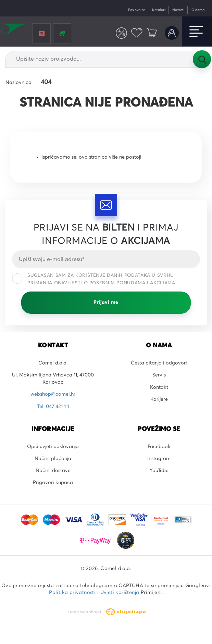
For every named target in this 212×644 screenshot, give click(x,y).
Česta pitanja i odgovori (159, 363)
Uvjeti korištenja (120, 593)
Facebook (159, 447)
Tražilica (202, 59)
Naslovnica (18, 83)
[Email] (106, 259)
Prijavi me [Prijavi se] (106, 302)
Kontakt (159, 387)
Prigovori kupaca (53, 483)
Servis (159, 375)
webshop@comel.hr (53, 394)
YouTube (159, 471)
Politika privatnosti (72, 593)
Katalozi (159, 10)
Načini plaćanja (53, 459)
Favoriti (137, 33)
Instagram (159, 459)
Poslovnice (137, 10)
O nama (198, 10)
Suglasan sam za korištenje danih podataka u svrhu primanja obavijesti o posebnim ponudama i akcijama (94, 279)
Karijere (159, 399)
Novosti (178, 10)
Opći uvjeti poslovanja (53, 447)
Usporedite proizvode (121, 33)
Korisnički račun (172, 33)
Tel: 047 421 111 (53, 407)
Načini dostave (53, 471)
